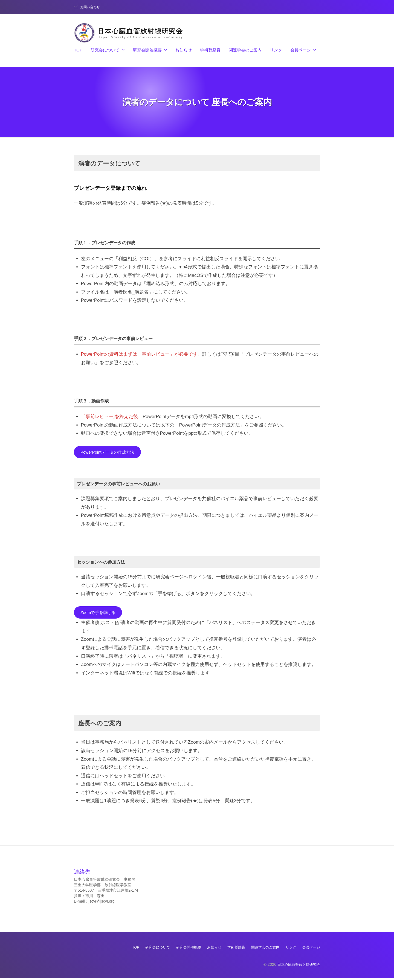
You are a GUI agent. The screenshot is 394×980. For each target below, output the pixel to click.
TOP (78, 50)
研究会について (105, 50)
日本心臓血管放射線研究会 (297, 966)
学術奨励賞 (210, 50)
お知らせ (184, 50)
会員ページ (301, 50)
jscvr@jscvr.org (102, 903)
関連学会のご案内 (245, 50)
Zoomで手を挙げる (100, 614)
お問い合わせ (92, 7)
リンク (276, 50)
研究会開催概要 (147, 50)
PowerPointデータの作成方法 (111, 452)
